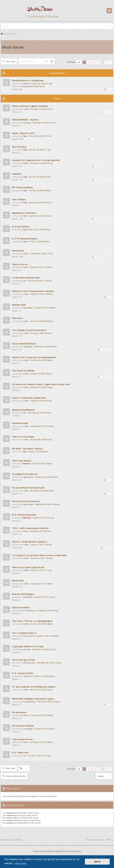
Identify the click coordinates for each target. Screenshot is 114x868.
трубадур (28, 308)
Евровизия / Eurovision (24, 213)
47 (108, 166)
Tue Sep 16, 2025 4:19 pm (40, 190)
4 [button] (96, 62)
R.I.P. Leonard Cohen (23, 673)
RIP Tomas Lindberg (22, 187)
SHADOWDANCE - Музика (25, 120)
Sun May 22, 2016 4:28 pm (41, 742)
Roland (26, 464)
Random (27, 123)
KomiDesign (76, 851)
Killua (26, 531)
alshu (26, 267)
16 (105, 219)
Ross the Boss (19, 147)
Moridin (27, 518)
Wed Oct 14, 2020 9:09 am (42, 321)
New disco (17, 318)
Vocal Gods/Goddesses (24, 344)
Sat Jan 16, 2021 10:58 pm (41, 294)
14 (105, 257)
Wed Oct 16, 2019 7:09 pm (42, 387)
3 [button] (92, 62)
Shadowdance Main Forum (33, 86)
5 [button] (99, 62)
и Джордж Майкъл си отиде (28, 646)
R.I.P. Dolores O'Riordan (24, 515)
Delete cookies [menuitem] (97, 840)
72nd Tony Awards (22, 461)
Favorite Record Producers (26, 501)
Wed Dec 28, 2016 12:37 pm (45, 649)
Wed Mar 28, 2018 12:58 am (47, 504)
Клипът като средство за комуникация (34, 357)
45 (102, 166)
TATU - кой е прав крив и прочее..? (31, 528)
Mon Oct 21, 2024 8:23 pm (40, 229)
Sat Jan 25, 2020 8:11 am (42, 84)
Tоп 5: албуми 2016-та (24, 633)
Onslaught (28, 729)
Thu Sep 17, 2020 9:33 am (42, 109)
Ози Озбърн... (20, 199)
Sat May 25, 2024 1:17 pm (42, 253)
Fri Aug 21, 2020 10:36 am (41, 333)
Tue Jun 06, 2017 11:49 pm (42, 584)
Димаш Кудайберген (23, 410)
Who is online (13, 788)
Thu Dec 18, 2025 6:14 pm (40, 177)
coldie (26, 109)
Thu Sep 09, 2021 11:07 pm (40, 281)
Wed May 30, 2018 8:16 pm (42, 491)
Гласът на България (23, 437)
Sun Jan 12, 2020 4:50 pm (41, 374)
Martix (26, 715)
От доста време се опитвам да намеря (34, 687)
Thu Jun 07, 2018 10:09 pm (47, 477)
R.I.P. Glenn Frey (20, 753)
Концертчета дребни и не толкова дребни (36, 160)
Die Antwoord (19, 712)
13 (102, 257)
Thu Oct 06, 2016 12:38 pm (49, 702)
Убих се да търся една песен (28, 567)
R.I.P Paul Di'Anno (21, 227)
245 (107, 139)
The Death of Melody (23, 371)
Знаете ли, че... (20, 264)
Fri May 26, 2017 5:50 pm (48, 611)
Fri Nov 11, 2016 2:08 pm (44, 676)
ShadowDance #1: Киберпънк (28, 80)
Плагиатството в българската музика (33, 291)
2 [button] (88, 62)
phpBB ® (48, 851)
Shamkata (28, 597)
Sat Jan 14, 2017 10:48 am (48, 636)
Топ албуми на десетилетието (29, 330)
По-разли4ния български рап (28, 488)
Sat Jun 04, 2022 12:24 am (41, 267)
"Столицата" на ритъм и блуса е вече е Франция (39, 555)
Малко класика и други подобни (30, 106)
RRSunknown (29, 663)
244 (103, 139)
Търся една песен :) (23, 739)
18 (111, 219)
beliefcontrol (29, 636)
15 (102, 219)
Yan (25, 136)
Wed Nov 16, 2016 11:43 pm (49, 663)
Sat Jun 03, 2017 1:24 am (45, 597)
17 (108, 219)
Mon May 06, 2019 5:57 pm (40, 413)
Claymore (27, 676)
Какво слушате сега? (23, 133)
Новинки (17, 174)
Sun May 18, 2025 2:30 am (40, 216)
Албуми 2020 (19, 305)
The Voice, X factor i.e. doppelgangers (32, 621)
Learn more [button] (20, 863)
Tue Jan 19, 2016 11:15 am (39, 756)
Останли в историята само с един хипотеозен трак (41, 384)
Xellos (26, 163)
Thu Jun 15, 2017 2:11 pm (41, 570)
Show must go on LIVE (23, 660)
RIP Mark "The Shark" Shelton (27, 449)
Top (112, 840)
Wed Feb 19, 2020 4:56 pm (45, 346)
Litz (25, 413)
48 (111, 166)
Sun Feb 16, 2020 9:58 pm (41, 360)
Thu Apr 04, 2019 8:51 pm (41, 439)
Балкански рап (20, 423)
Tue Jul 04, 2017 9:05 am (40, 531)
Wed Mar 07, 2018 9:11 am (44, 123)
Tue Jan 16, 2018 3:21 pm (43, 518)
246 (111, 139)
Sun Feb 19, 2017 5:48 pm (41, 624)
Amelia (26, 84)
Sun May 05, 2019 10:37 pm (42, 426)
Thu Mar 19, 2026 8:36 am (42, 163)
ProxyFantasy (29, 611)
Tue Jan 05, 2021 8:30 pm (45, 308)
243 (99, 139)
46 (105, 166)
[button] (79, 62)
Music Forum (13, 47)
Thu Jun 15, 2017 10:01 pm (42, 558)
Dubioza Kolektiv (21, 607)
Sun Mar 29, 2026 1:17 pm (40, 150)
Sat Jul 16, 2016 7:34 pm (45, 729)
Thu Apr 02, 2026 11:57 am (40, 136)
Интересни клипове (23, 726)
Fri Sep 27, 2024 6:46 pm (39, 241)
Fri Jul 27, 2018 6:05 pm (38, 452)
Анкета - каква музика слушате (29, 542)
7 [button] (106, 62)
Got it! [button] (97, 862)
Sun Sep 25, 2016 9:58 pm (42, 715)
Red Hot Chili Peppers (23, 594)
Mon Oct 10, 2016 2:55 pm (42, 690)
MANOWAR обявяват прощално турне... (34, 699)
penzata (27, 649)
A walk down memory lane (26, 278)
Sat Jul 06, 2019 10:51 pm (41, 401)
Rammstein (18, 251)
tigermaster (28, 477)
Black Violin (18, 581)
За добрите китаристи (25, 474)
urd (25, 281)
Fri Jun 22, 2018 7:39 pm (42, 464)
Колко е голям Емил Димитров (29, 398)
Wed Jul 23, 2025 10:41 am (40, 202)
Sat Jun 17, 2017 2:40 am (41, 545)
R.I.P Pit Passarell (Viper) (24, 239)
